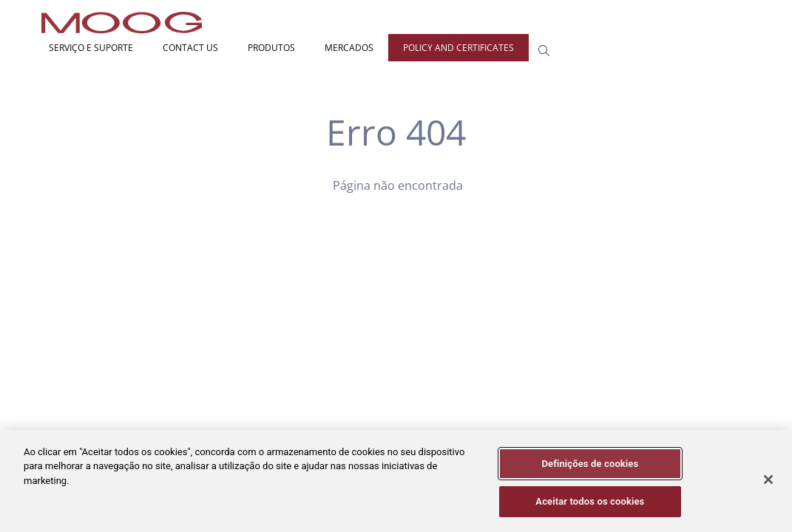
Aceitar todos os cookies (590, 501)
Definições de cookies (590, 464)
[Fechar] (768, 480)
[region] (396, 481)
